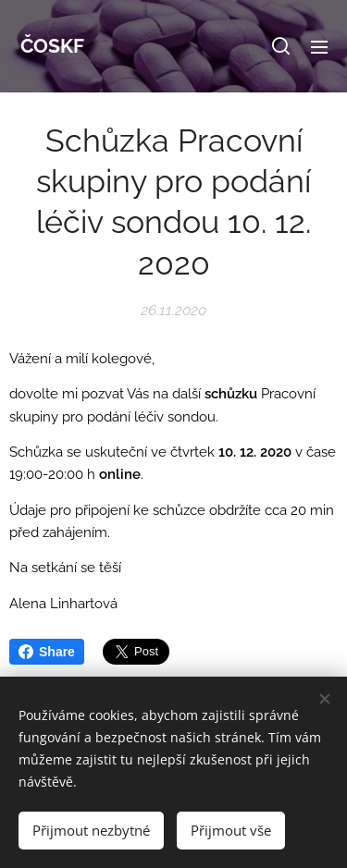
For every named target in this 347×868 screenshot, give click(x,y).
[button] (281, 46)
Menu (319, 47)
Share (47, 652)
